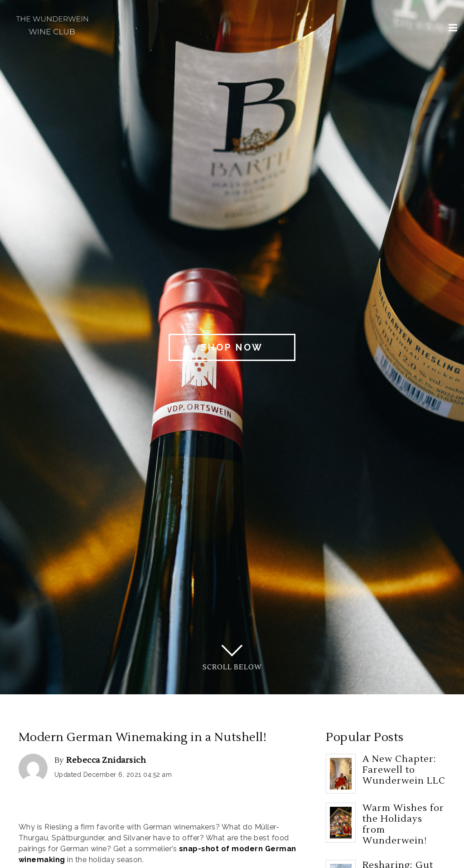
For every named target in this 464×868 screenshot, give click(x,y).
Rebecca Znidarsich (106, 760)
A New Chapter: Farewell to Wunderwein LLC (404, 770)
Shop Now (232, 347)
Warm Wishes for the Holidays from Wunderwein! (403, 824)
